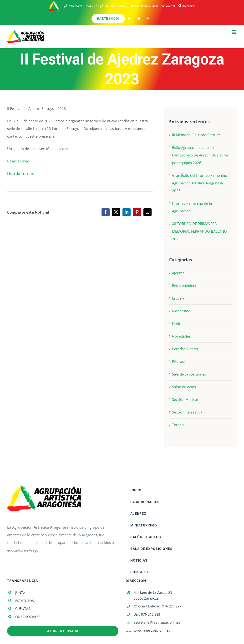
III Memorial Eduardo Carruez (196, 135)
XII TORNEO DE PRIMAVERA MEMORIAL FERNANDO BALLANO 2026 (199, 231)
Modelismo (181, 311)
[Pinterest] (137, 212)
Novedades (181, 336)
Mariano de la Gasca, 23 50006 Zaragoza (153, 595)
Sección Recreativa (187, 412)
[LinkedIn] (127, 212)
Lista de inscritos (21, 173)
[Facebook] (106, 212)
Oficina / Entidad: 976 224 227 (158, 606)
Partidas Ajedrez (185, 349)
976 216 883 (118, 6)
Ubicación (187, 6)
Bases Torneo (18, 161)
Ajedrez (178, 273)
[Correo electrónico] (147, 212)
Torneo (178, 425)
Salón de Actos (184, 387)
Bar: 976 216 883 (147, 614)
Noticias (179, 323)
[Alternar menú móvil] (234, 32)
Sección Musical (185, 399)
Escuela (178, 298)
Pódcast (178, 361)
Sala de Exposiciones (189, 374)
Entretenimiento (185, 285)
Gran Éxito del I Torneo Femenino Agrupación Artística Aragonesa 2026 (200, 183)
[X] (116, 212)
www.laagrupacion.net (152, 630)
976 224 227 (89, 6)
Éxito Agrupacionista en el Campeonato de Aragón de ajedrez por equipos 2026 (200, 155)
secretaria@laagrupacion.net (155, 6)
